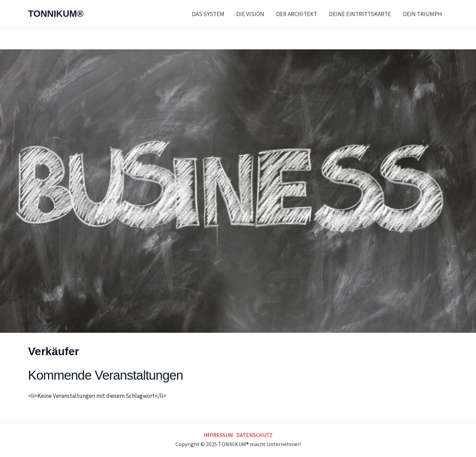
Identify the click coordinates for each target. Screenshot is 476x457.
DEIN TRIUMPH (422, 14)
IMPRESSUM (218, 435)
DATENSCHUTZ (254, 435)
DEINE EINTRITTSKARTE (360, 14)
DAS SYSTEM (208, 14)
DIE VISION (250, 14)
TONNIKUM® (56, 14)
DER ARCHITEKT (297, 14)
